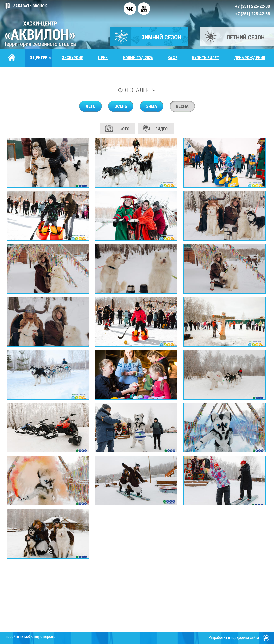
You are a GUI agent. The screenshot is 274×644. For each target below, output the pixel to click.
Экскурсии (73, 58)
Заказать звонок (25, 6)
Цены (103, 58)
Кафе (172, 58)
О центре (41, 58)
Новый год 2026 (138, 58)
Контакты (19, 75)
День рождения (250, 58)
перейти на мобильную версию (31, 636)
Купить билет (206, 58)
